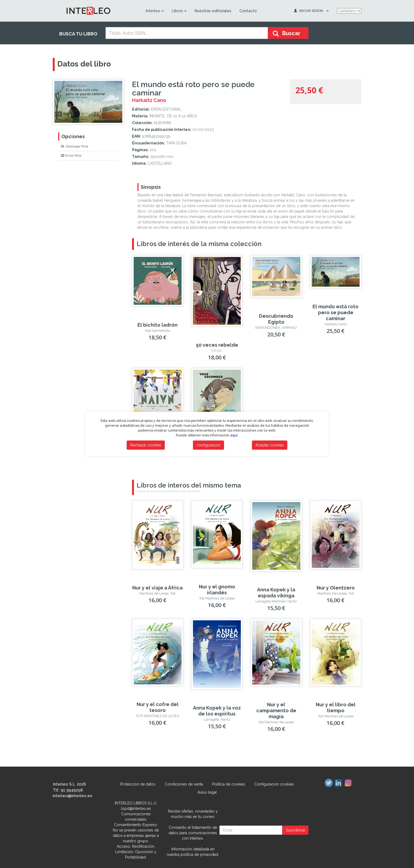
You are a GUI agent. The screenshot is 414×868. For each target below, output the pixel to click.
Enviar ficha (71, 155)
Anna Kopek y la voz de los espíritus (217, 711)
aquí (234, 435)
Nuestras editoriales (213, 11)
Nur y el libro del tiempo (336, 708)
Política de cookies (229, 784)
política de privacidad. (200, 854)
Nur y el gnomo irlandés (217, 590)
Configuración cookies (274, 784)
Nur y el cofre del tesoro (158, 707)
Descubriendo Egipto (276, 319)
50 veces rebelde (217, 345)
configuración (208, 445)
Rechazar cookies (146, 445)
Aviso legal (207, 792)
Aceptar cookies (270, 445)
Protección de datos (138, 784)
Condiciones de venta (184, 784)
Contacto (248, 11)
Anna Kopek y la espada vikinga (276, 593)
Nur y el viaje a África (157, 588)
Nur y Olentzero (336, 588)
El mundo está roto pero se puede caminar (336, 312)
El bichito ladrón (157, 325)
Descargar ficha (75, 146)
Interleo (155, 11)
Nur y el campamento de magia (276, 710)
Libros (179, 11)
